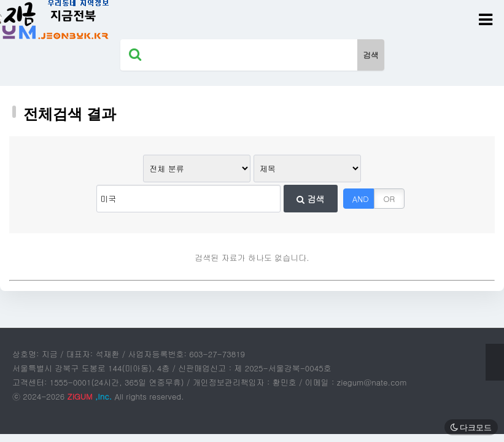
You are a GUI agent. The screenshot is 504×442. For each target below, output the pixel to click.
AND (361, 199)
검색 (311, 199)
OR (390, 199)
